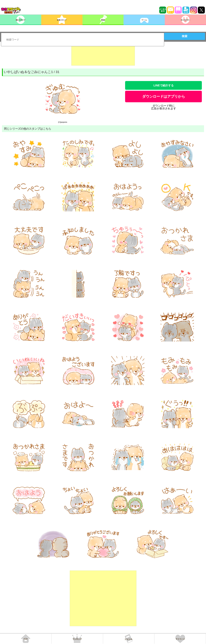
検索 (185, 36)
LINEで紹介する (164, 85)
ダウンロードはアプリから (164, 97)
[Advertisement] (103, 56)
